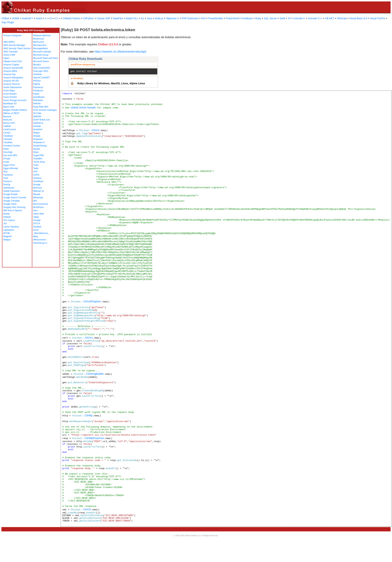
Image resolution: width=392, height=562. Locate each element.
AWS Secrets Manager (14, 45)
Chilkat (5, 18)
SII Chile (37, 113)
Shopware (38, 139)
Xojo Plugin (8, 22)
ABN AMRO (9, 42)
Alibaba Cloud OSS (13, 61)
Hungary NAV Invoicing (14, 207)
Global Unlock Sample (83, 108)
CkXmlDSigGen (92, 301)
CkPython (89, 18)
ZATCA (37, 223)
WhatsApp (38, 198)
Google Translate (11, 201)
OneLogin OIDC (41, 71)
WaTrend (37, 188)
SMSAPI (37, 117)
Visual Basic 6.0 (358, 18)
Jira (5, 223)
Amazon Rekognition (13, 78)
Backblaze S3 (10, 104)
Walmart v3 (39, 191)
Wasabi (37, 194)
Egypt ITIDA (9, 165)
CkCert (89, 338)
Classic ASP (103, 18)
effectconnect (40, 240)
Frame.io (7, 181)
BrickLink (8, 120)
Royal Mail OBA (41, 107)
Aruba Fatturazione (12, 87)
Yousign (37, 220)
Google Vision (10, 204)
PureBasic (247, 18)
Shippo (36, 133)
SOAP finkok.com (42, 120)
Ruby (258, 18)
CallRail (7, 126)
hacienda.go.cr (40, 243)
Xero (35, 211)
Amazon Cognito (11, 65)
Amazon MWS (10, 71)
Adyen (6, 58)
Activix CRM (9, 55)
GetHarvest (9, 188)
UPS (35, 172)
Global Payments (11, 191)
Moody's (37, 65)
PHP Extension (190, 18)
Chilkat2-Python (72, 18)
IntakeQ (7, 217)
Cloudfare (8, 142)
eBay (36, 236)
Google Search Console (15, 198)
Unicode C (299, 18)
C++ (58, 18)
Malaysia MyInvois (42, 35)
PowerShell (232, 18)
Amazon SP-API (11, 81)
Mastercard (39, 39)
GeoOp (7, 185)
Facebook (8, 175)
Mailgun (7, 240)
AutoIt (39, 18)
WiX (35, 201)
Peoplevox (38, 91)
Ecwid (6, 162)
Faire (6, 178)
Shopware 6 (39, 142)
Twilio (36, 168)
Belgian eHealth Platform (15, 110)
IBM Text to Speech (13, 211)
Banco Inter (9, 107)
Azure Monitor (10, 94)
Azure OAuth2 (10, 97)
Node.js (159, 18)
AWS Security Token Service (17, 48)
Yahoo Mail (38, 214)
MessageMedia (40, 48)
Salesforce (38, 123)
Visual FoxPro (377, 18)
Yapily (36, 217)
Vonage (37, 185)
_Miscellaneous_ (41, 233)
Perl (203, 18)
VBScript (342, 18)
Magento (7, 236)
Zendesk (37, 227)
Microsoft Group (41, 55)
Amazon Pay (9, 74)
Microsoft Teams (41, 61)
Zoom (36, 230)
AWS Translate (10, 52)
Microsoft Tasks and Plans (46, 58)
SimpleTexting (40, 146)
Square (37, 149)
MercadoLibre (40, 45)
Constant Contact (12, 146)
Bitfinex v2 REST (11, 113)
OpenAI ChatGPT (42, 78)
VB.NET (330, 18)
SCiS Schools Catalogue (45, 110)
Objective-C (172, 18)
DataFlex (118, 18)
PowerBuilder (216, 18)
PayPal (37, 84)
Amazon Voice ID (12, 84)
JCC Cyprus (9, 220)
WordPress (38, 207)
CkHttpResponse (94, 438)
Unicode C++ (315, 18)
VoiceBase (38, 181)
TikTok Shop (39, 162)
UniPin (36, 175)
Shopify (37, 136)
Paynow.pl (38, 87)
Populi (36, 94)
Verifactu (37, 178)
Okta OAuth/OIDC (42, 68)
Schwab (37, 126)
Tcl (289, 18)
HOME (15, 18)
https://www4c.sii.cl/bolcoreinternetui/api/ (121, 52)
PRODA (37, 81)
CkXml (96, 130)
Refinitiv (37, 104)
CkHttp (89, 415)
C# (51, 18)
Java (149, 18)
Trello (36, 165)
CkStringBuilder (95, 374)
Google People (10, 194)
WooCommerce (41, 204)
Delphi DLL (132, 18)
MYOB (6, 233)
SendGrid (38, 129)
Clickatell (8, 139)
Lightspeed (9, 230)
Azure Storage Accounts (15, 100)
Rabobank (38, 100)
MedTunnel (39, 42)
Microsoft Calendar (42, 52)
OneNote (37, 74)
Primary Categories (13, 35)
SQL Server (270, 18)
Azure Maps (9, 91)
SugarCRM (38, 155)
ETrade (7, 159)
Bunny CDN (9, 123)
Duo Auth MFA (10, 155)
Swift (282, 18)
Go (142, 18)
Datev (6, 149)
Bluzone (7, 117)
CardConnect (10, 129)
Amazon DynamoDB (13, 68)
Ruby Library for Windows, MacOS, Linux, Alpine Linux (111, 83)
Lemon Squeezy (11, 227)
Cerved (7, 133)
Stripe (36, 152)
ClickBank (8, 136)
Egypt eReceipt (11, 168)
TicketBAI (38, 159)
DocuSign (8, 152)
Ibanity (6, 214)
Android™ (28, 18)
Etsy (5, 172)
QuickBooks (39, 97)
